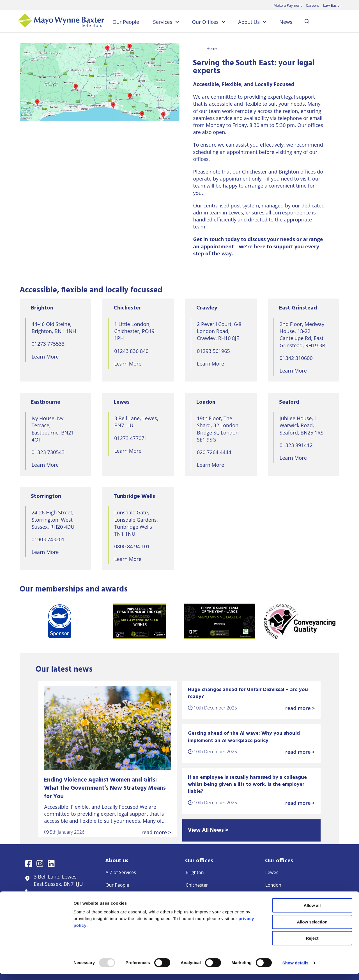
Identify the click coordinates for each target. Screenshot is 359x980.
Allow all (312, 911)
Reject (312, 944)
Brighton (42, 308)
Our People (126, 22)
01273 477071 (131, 438)
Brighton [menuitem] (195, 872)
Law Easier (332, 5)
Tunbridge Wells (134, 496)
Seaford (289, 402)
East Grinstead (298, 308)
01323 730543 (48, 452)
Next (344, 621)
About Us (249, 22)
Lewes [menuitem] (272, 872)
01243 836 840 (131, 351)
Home (212, 48)
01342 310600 (296, 358)
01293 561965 (213, 351)
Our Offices (205, 22)
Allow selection (312, 928)
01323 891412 (296, 445)
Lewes (122, 402)
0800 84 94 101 (132, 546)
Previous (15, 621)
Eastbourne (46, 402)
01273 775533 (48, 344)
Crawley (207, 308)
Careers (312, 5)
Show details (295, 969)
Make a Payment (288, 5)
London (206, 402)
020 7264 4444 (214, 452)
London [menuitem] (273, 885)
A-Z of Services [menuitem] (121, 872)
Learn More (45, 357)
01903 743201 (48, 539)
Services (163, 22)
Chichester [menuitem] (197, 885)
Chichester (127, 308)
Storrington (46, 496)
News (286, 22)
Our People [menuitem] (117, 885)
